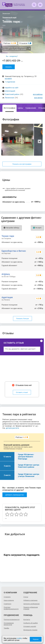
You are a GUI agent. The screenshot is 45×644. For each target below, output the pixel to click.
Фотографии (9, 108)
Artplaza (6, 274)
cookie (19, 638)
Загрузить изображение (31, 604)
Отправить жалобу (30, 626)
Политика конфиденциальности (11, 608)
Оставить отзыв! (22, 392)
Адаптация (7, 297)
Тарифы (6, 628)
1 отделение (10, 82)
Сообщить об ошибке (31, 623)
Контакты (27, 620)
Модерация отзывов (30, 630)
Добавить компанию (30, 600)
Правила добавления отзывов (31, 608)
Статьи (26, 597)
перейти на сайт (12, 88)
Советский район (12, 94)
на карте (8, 78)
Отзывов (24, 43)
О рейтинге (7, 604)
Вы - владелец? (12, 56)
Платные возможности (12, 620)
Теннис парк (8, 236)
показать (9, 67)
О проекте (7, 597)
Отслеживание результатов (9, 624)
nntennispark (10, 91)
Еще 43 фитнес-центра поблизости (17, 48)
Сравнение (31, 108)
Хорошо (36, 639)
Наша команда (9, 600)
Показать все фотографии (22, 164)
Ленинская (9, 98)
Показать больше (22, 319)
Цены (20, 108)
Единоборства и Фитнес (14, 251)
